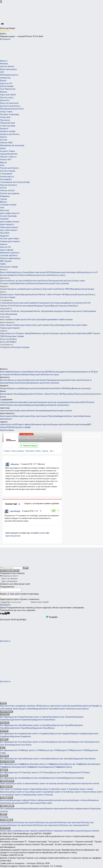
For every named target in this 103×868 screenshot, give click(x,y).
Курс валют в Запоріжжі (21, 795)
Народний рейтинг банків (44, 709)
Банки (3, 148)
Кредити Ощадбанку (80, 734)
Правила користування (55, 809)
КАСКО (3, 188)
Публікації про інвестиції (69, 823)
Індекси (4, 244)
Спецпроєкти (6, 345)
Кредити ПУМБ (66, 751)
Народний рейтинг (9, 154)
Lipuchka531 (15, 511)
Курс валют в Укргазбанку (40, 759)
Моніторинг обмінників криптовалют (72, 709)
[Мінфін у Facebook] (0, 615)
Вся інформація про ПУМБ (12, 751)
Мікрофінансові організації (12, 145)
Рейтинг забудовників (22, 311)
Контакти (17, 809)
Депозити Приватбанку (22, 720)
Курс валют (5, 707)
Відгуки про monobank (37, 779)
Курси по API (6, 83)
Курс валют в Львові (65, 790)
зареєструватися (13, 536)
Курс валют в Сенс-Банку (39, 743)
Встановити (5, 39)
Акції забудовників (9, 314)
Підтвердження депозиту (12, 109)
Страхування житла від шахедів (15, 182)
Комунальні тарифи (9, 267)
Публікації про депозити (47, 823)
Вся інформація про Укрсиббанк (14, 726)
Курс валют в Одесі (47, 790)
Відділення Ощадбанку (21, 737)
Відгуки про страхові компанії (32, 832)
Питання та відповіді (9, 114)
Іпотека (4, 140)
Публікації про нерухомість (47, 826)
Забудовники (90, 311)
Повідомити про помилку (10, 571)
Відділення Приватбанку (44, 720)
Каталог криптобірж (10, 239)
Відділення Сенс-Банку (21, 745)
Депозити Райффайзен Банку (31, 768)
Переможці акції (7, 123)
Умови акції (5, 117)
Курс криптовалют (9, 230)
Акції (2, 165)
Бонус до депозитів (9, 103)
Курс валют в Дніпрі (41, 793)
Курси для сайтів (8, 95)
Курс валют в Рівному (43, 795)
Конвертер (5, 78)
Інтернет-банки (7, 151)
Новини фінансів (8, 823)
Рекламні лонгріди (21, 347)
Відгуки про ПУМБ (51, 751)
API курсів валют (34, 804)
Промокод (5, 120)
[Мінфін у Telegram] (2, 615)
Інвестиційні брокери (66, 707)
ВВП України (6, 261)
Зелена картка (7, 177)
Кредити (4, 129)
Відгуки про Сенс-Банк (61, 743)
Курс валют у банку (33, 451)
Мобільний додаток (9, 75)
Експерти (41, 809)
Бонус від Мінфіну (8, 339)
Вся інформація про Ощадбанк (14, 734)
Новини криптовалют (10, 241)
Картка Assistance (9, 185)
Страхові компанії (8, 205)
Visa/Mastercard (8, 89)
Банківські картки (48, 707)
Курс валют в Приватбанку (41, 718)
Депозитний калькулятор (61, 801)
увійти (43, 533)
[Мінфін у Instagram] (6, 615)
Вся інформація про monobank (13, 779)
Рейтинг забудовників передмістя (48, 311)
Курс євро (27, 707)
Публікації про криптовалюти (21, 826)
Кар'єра (33, 809)
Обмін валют (6, 784)
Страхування (6, 174)
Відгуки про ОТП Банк (60, 773)
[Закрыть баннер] (1, 2)
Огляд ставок (6, 112)
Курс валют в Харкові (28, 790)
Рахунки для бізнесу (9, 168)
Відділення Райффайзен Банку (58, 768)
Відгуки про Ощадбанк (61, 734)
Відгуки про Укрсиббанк (64, 726)
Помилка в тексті (10, 576)
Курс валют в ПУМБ (33, 751)
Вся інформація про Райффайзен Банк (17, 765)
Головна (7, 451)
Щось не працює (10, 578)
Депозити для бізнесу (10, 106)
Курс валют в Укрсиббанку (41, 726)
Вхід (2, 430)
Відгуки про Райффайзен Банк (79, 765)
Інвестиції (4, 210)
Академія (4, 219)
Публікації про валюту (25, 823)
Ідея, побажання (9, 581)
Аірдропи (4, 236)
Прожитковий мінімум (10, 258)
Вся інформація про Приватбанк (15, 718)
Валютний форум (8, 801)
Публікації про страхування (72, 826)
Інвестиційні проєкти (10, 213)
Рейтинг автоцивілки (10, 193)
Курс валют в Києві (9, 790)
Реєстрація (9, 430)
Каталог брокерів (8, 216)
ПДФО (3, 264)
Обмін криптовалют (9, 227)
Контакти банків (8, 171)
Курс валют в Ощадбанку (39, 734)
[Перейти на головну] (18, 50)
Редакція (26, 809)
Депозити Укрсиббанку (22, 729)
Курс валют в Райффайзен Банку (50, 765)
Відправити (5, 606)
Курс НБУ (35, 707)
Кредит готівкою (80, 801)
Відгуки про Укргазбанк (63, 759)
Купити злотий (92, 784)
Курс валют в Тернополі (81, 793)
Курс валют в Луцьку (21, 793)
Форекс (4, 92)
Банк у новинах (18, 451)
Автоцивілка (6, 179)
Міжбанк (4, 64)
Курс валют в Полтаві (60, 793)
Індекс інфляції (7, 250)
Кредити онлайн (8, 131)
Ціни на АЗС (6, 247)
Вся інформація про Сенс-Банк (14, 743)
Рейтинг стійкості (8, 157)
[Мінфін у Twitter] (4, 615)
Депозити (5, 100)
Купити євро (80, 784)
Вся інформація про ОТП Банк (13, 773)
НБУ (2, 72)
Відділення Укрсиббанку (44, 729)
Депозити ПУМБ (81, 751)
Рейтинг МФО (6, 143)
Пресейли (5, 233)
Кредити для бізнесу (10, 134)
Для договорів (7, 86)
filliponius (15, 464)
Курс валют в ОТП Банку (38, 773)
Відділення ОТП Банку (80, 773)
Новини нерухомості (74, 311)
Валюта (4, 61)
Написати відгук (29, 446)
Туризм (3, 199)
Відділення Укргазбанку (85, 759)
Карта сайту (47, 804)
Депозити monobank (56, 779)
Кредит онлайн (26, 709)
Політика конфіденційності (78, 809)
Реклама (4, 818)
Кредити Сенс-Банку (81, 743)
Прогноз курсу (7, 98)
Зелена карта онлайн (9, 832)
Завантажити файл (24, 603)
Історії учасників (8, 126)
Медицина (5, 196)
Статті (87, 826)
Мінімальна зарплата (10, 253)
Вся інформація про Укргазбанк (14, 759)
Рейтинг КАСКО (7, 191)
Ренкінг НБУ (6, 160)
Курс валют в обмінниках (23, 784)
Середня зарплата (9, 255)
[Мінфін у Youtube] (8, 615)
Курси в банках (7, 66)
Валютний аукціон (8, 69)
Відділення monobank (74, 779)
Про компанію (7, 809)
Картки (3, 137)
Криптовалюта (7, 224)
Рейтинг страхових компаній (59, 832)
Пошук (26, 568)
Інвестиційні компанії (10, 222)
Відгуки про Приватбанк (65, 718)
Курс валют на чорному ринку (49, 784)
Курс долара (16, 707)
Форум (3, 81)
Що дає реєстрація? (17, 804)
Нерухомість (6, 308)
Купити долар (68, 784)
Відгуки (3, 162)
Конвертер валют (11, 709)
